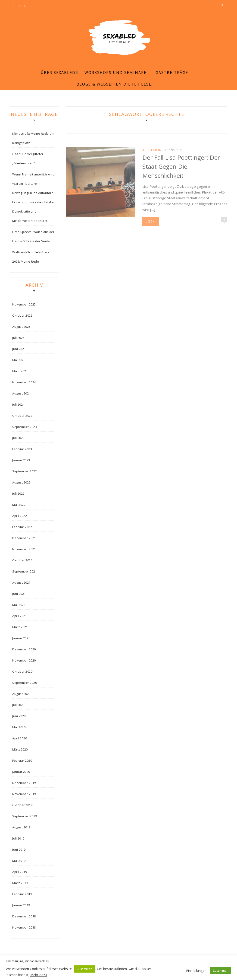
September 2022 (25, 471)
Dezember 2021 (24, 538)
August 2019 (21, 827)
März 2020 (20, 749)
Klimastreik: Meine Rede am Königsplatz (33, 138)
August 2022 (21, 482)
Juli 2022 (18, 493)
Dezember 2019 (24, 783)
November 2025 (24, 304)
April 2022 (20, 516)
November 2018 (24, 927)
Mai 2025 (19, 360)
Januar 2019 (21, 905)
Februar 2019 (22, 894)
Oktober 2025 (22, 315)
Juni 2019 (19, 850)
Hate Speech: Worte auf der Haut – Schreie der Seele (33, 236)
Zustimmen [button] (84, 969)
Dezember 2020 (24, 649)
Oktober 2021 (22, 560)
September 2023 (25, 427)
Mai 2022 (19, 505)
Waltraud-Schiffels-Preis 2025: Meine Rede (31, 257)
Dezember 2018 (24, 916)
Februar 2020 (22, 760)
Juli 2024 (18, 404)
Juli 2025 (18, 338)
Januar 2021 (21, 638)
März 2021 (20, 627)
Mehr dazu (39, 975)
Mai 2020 (19, 727)
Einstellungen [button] (196, 970)
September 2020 (25, 683)
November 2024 (24, 382)
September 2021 (25, 571)
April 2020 (20, 738)
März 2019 (20, 883)
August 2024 (21, 393)
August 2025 (21, 327)
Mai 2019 (19, 861)
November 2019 (24, 794)
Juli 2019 (18, 838)
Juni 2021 (19, 594)
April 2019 (20, 872)
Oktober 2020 (22, 671)
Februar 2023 (22, 449)
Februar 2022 (22, 527)
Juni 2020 (19, 716)
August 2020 (21, 694)
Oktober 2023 (22, 416)
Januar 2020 (21, 772)
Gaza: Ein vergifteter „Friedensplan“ (28, 159)
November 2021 (24, 549)
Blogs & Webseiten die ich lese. (115, 84)
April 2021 (20, 616)
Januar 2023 (21, 460)
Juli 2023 (18, 438)
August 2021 (21, 582)
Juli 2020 (18, 705)
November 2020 (24, 660)
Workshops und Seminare (115, 73)
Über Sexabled (58, 73)
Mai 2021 (19, 605)
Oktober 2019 (22, 805)
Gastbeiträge (172, 73)
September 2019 (25, 816)
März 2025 (20, 371)
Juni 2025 (19, 349)
